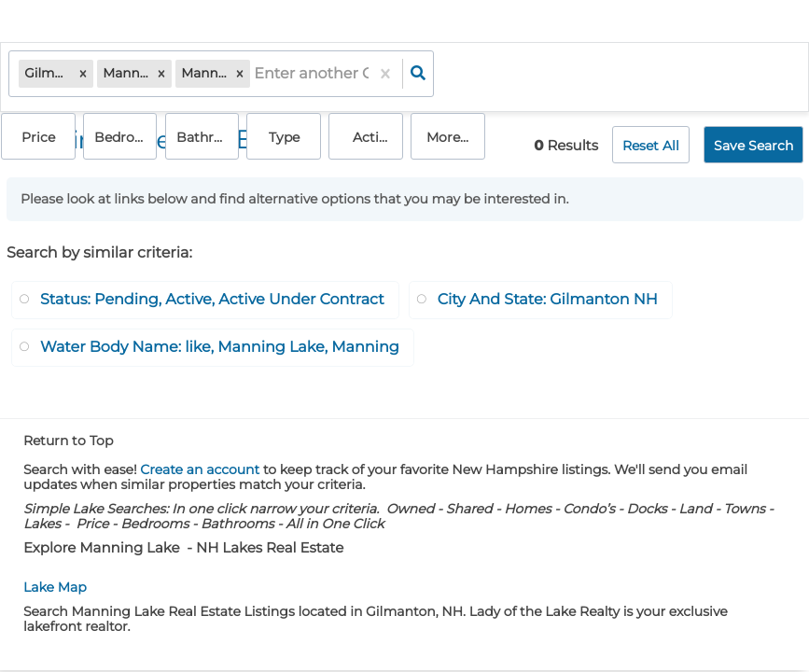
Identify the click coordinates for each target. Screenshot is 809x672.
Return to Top (68, 434)
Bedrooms (485, 76)
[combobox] (257, 75)
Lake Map (55, 581)
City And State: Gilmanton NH (548, 294)
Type (623, 76)
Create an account (200, 463)
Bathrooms (557, 76)
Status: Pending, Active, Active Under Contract (212, 294)
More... (768, 76)
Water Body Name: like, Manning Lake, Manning (220, 341)
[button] (84, 75)
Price (406, 76)
